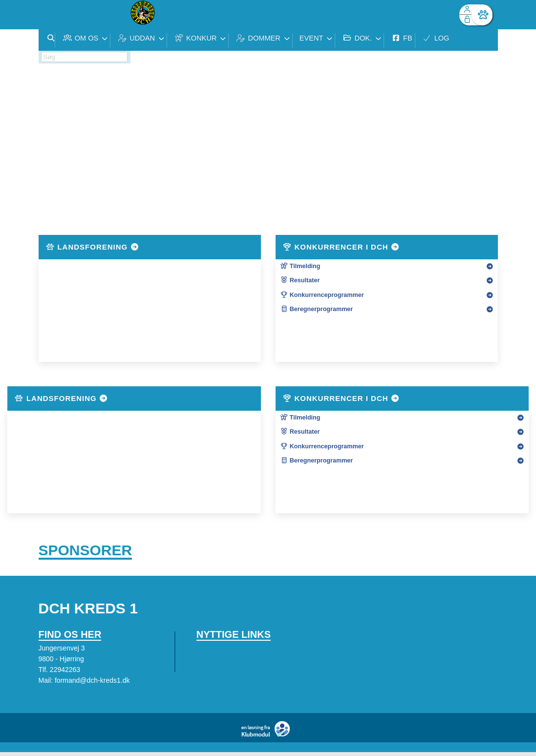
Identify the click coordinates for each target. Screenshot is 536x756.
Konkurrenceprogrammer (322, 295)
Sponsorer (86, 552)
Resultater (300, 280)
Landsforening (93, 247)
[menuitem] (53, 15)
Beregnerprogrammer (317, 309)
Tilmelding (300, 266)
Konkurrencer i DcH (342, 247)
